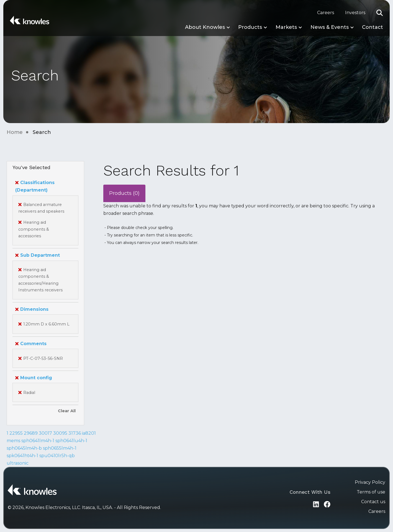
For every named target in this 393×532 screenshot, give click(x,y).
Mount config (34, 378)
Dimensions (32, 309)
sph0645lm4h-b (24, 448)
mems (13, 441)
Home (15, 132)
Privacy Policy (370, 482)
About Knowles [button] (205, 27)
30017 (45, 433)
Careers (326, 13)
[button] (380, 13)
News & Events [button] (330, 27)
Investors (355, 13)
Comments (31, 344)
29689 (31, 433)
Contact (373, 27)
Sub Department (38, 255)
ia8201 (89, 433)
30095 (60, 433)
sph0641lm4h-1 (38, 441)
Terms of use (371, 492)
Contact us (373, 502)
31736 (75, 433)
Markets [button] (286, 27)
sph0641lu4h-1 (71, 441)
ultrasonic (18, 463)
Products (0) (124, 193)
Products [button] (250, 27)
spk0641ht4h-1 (22, 456)
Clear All (67, 411)
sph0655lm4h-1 (60, 448)
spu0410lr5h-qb (57, 456)
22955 (16, 433)
